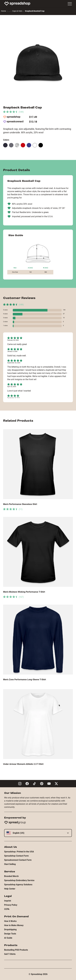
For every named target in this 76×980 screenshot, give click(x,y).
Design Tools (10, 934)
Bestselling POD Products (16, 950)
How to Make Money (14, 925)
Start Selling (10, 864)
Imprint (8, 901)
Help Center (10, 889)
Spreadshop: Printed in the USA (19, 852)
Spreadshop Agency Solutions (18, 885)
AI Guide (8, 938)
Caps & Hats (17, 11)
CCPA (7, 909)
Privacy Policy (11, 905)
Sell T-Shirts (10, 954)
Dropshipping (10, 929)
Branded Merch (11, 876)
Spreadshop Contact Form (16, 856)
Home (3, 11)
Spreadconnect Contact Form (18, 860)
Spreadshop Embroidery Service (19, 880)
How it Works (10, 921)
